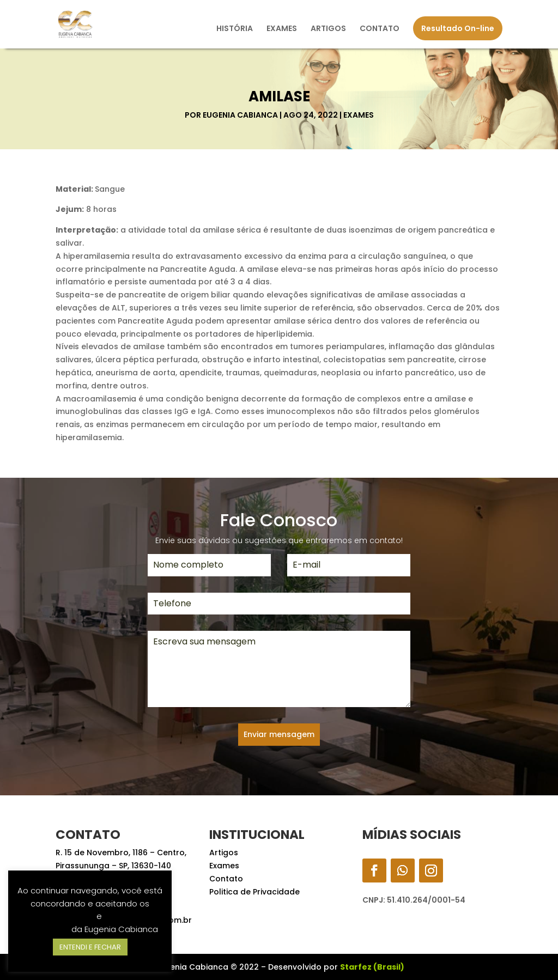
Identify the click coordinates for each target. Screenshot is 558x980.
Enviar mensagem (279, 734)
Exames (359, 115)
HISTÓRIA (235, 29)
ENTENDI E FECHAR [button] (90, 947)
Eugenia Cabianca (240, 115)
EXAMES (282, 29)
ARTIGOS (328, 29)
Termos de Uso (64, 916)
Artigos (224, 853)
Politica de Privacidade (254, 892)
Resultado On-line (458, 28)
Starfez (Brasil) (372, 967)
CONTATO (380, 29)
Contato (226, 879)
